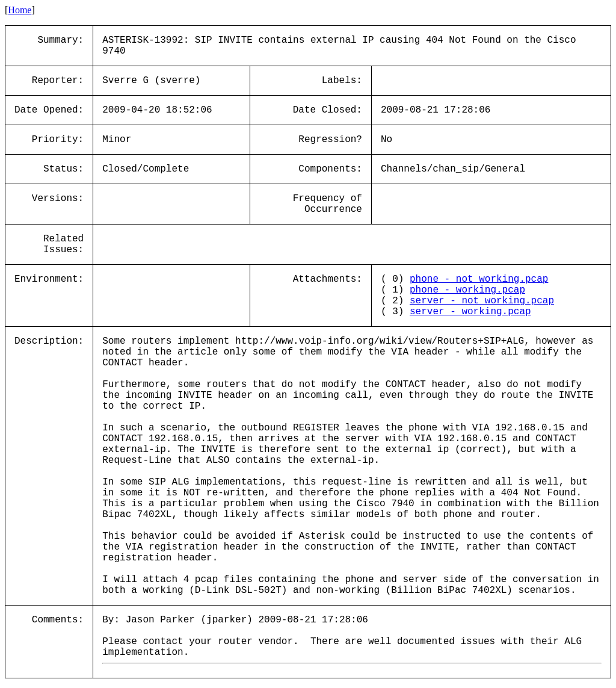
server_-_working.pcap (470, 312)
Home (20, 10)
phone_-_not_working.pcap (479, 279)
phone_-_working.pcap (467, 290)
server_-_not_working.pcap (482, 301)
